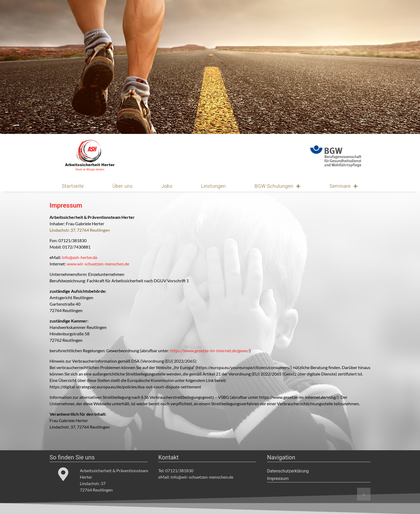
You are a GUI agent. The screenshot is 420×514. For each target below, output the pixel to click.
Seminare (344, 186)
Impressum (278, 479)
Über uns (123, 186)
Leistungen (214, 186)
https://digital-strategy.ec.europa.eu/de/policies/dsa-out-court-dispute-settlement (125, 387)
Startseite (73, 186)
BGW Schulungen (278, 186)
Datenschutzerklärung (288, 471)
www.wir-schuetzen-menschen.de (98, 264)
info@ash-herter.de (80, 257)
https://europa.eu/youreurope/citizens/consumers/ (244, 367)
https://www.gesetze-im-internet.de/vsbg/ (298, 397)
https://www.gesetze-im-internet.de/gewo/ (210, 350)
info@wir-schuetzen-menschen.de (202, 477)
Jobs (167, 186)
